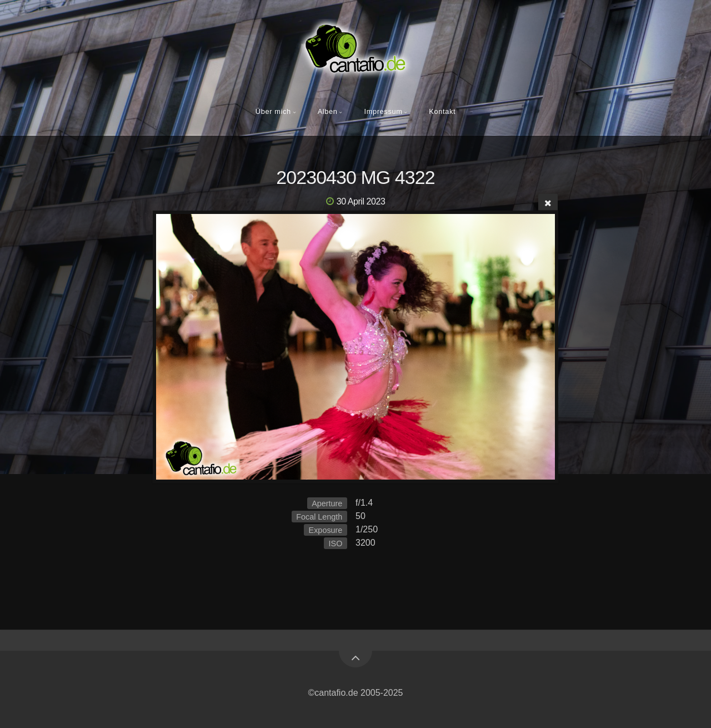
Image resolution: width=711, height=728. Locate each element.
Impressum (383, 111)
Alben (328, 111)
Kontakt (442, 111)
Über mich (273, 111)
